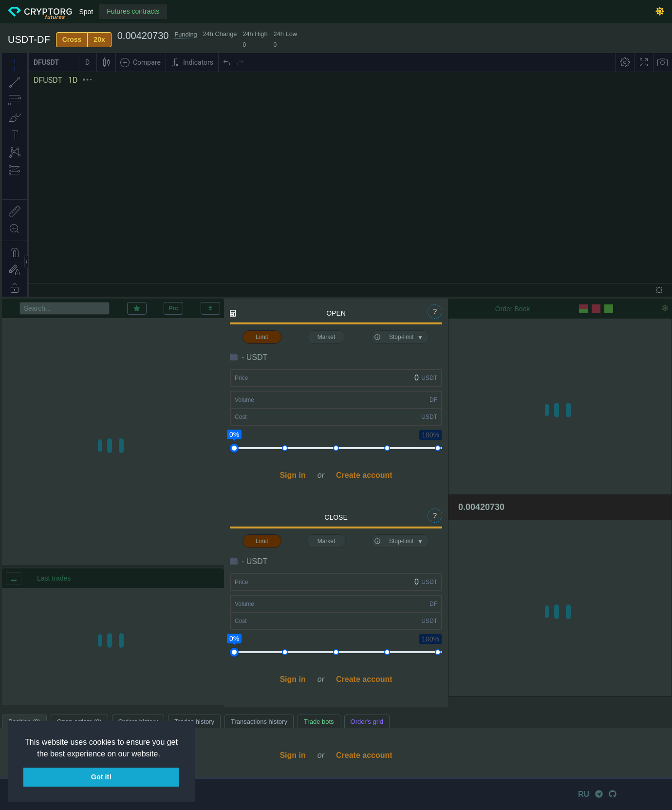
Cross (72, 39)
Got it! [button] (101, 777)
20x (99, 39)
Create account (364, 475)
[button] (164, 754)
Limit (262, 337)
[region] (113, 646)
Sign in (292, 475)
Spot (86, 12)
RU (584, 794)
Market (327, 337)
